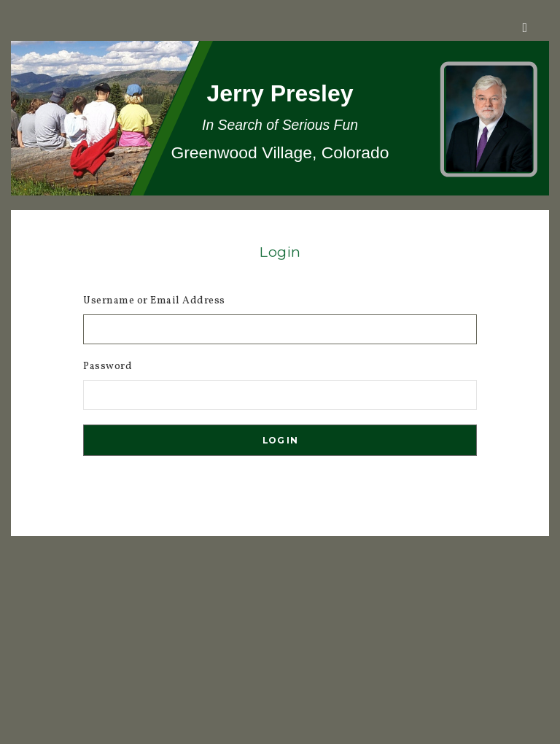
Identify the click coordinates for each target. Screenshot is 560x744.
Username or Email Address (154, 301)
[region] (280, 118)
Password (108, 367)
